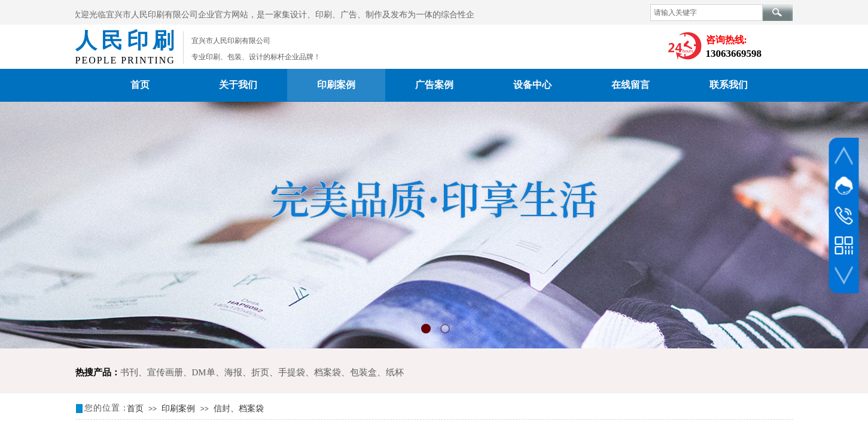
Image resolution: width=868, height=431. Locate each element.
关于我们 (238, 85)
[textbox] (706, 13)
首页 (140, 85)
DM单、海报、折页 (231, 372)
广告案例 (434, 85)
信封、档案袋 (239, 409)
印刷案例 (336, 85)
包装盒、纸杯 (377, 372)
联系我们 (729, 85)
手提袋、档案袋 (310, 372)
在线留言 (631, 85)
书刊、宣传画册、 (156, 372)
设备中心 (532, 85)
